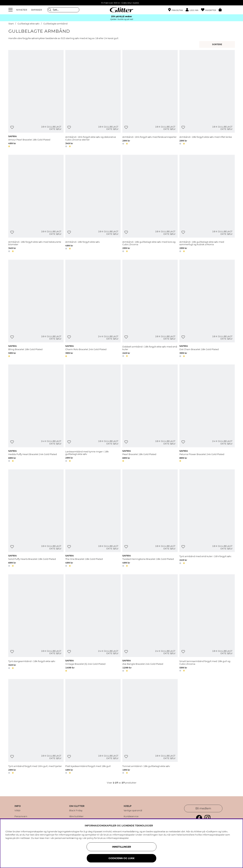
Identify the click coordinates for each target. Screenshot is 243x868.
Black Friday (76, 811)
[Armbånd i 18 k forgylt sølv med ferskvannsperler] (150, 99)
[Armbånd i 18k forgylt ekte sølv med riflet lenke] (207, 99)
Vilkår (18, 811)
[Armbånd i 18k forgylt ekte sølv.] (93, 204)
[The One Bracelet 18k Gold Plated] (93, 519)
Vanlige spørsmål (133, 811)
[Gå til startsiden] (122, 10)
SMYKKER (36, 10)
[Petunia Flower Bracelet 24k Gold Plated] (207, 414)
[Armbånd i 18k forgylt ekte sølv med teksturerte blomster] (36, 204)
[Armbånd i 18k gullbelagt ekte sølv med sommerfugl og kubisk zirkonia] (207, 204)
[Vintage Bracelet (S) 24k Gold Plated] (93, 624)
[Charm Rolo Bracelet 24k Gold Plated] (93, 309)
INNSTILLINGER (122, 847)
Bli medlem (203, 808)
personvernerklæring (66, 838)
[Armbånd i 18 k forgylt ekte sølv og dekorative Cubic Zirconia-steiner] (93, 99)
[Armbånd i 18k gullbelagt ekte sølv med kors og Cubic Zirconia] (150, 204)
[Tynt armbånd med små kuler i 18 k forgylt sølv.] (207, 519)
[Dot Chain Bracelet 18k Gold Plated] (207, 309)
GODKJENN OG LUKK (122, 858)
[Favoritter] (210, 10)
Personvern (21, 816)
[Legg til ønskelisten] (12, 127)
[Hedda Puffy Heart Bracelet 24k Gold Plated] (36, 414)
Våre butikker (76, 816)
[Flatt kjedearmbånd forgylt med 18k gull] (93, 727)
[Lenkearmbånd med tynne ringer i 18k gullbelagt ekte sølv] (93, 414)
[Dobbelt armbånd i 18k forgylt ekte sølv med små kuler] (150, 309)
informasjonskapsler (118, 838)
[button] (193, 10)
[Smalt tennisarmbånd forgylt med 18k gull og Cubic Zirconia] (207, 624)
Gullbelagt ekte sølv (29, 24)
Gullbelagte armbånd (55, 24)
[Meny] (11, 10)
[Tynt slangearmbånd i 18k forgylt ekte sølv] (36, 624)
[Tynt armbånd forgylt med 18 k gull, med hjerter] (36, 727)
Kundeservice (131, 816)
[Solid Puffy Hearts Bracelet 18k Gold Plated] (36, 519)
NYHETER (22, 10)
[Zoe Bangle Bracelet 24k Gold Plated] (150, 624)
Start (11, 24)
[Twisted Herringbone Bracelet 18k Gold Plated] (150, 519)
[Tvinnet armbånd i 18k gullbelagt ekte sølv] (150, 727)
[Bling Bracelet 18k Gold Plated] (36, 309)
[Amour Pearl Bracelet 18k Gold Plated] (36, 99)
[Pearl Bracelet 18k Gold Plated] (150, 414)
